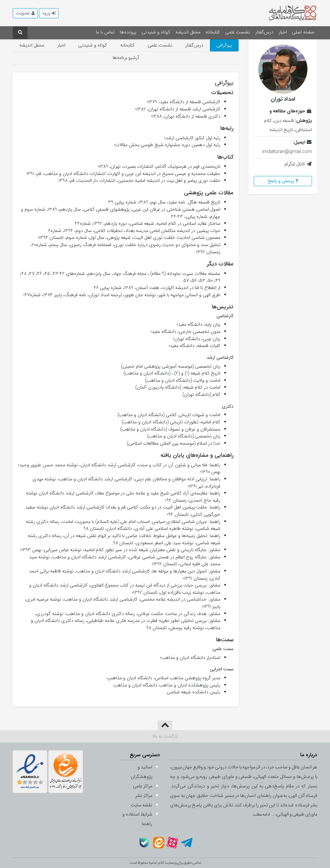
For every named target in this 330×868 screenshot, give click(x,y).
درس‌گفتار (264, 32)
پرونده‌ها (128, 32)
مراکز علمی (143, 786)
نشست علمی (238, 32)
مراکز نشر (144, 796)
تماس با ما (105, 32)
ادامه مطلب (262, 815)
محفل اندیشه (188, 32)
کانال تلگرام (295, 164)
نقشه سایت (141, 805)
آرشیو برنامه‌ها (126, 58)
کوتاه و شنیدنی (156, 32)
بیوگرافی (224, 45)
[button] (49, 13)
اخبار (283, 32)
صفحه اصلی (303, 32)
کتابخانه (213, 32)
